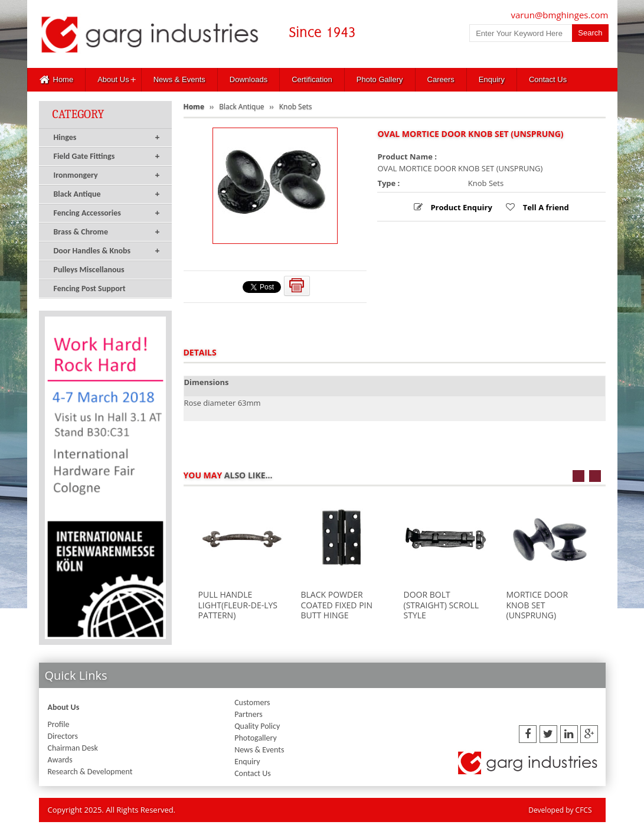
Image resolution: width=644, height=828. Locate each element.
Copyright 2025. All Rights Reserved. (112, 810)
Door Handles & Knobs (107, 251)
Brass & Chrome (107, 232)
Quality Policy (257, 726)
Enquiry (492, 79)
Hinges (107, 138)
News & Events (179, 79)
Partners (249, 714)
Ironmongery (107, 175)
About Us (113, 79)
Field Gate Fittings (107, 157)
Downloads (249, 79)
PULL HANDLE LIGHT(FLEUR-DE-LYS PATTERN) (238, 605)
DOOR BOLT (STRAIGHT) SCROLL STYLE (442, 605)
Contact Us (548, 79)
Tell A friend (545, 207)
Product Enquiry (460, 207)
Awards (60, 760)
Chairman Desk (73, 748)
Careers (441, 79)
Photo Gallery (380, 79)
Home (57, 80)
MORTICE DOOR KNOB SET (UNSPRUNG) (537, 605)
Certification (312, 79)
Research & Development (90, 772)
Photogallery (256, 738)
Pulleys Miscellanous (89, 270)
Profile (59, 724)
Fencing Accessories (107, 213)
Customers (252, 703)
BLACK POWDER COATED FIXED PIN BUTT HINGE (337, 605)
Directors (63, 736)
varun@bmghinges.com (560, 15)
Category (79, 114)
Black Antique (107, 194)
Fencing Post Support (90, 289)
